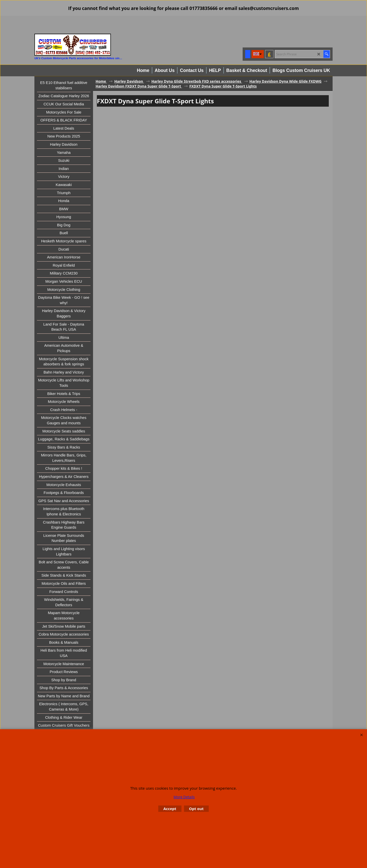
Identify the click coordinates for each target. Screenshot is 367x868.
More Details (184, 797)
